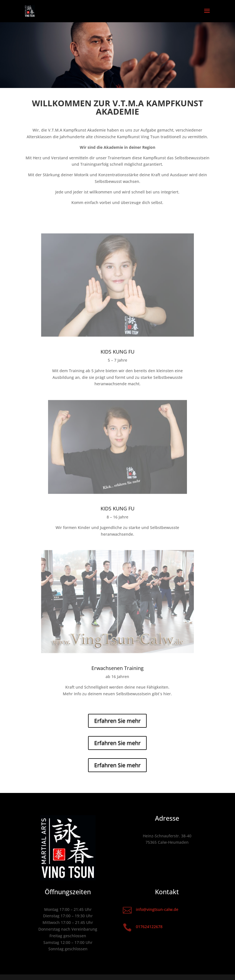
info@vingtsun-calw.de (157, 909)
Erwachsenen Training (117, 668)
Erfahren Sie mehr (117, 721)
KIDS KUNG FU (117, 352)
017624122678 (149, 927)
